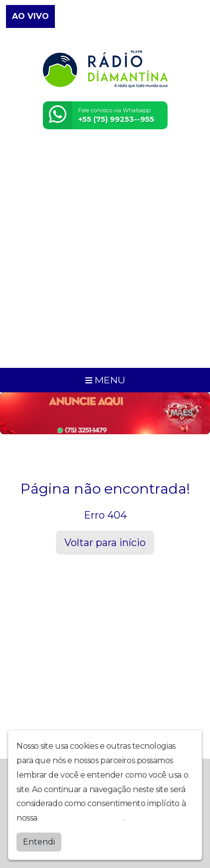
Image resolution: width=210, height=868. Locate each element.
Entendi (39, 842)
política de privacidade (81, 818)
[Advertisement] (105, 255)
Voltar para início (105, 543)
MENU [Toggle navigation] (105, 380)
